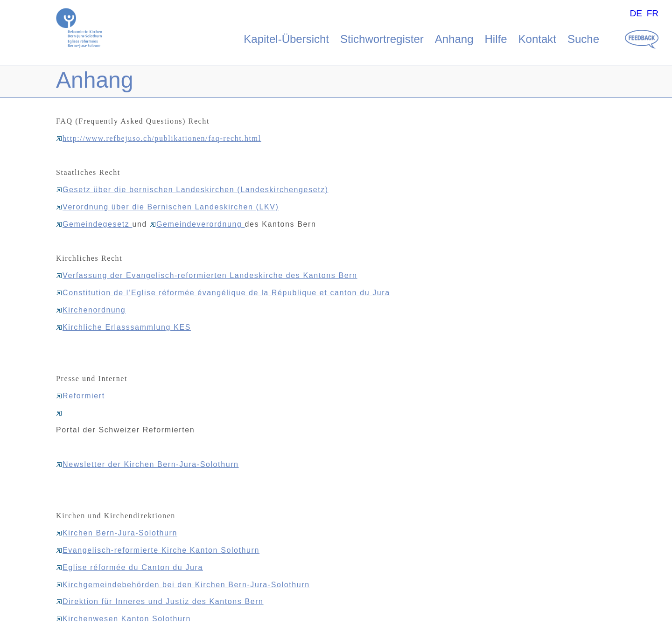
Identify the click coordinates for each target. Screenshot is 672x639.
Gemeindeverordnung (197, 224)
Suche (583, 39)
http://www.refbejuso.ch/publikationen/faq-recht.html (159, 138)
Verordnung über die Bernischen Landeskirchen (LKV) (167, 207)
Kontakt (537, 39)
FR (653, 13)
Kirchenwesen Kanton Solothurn (123, 619)
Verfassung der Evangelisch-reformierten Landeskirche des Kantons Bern (207, 275)
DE (636, 13)
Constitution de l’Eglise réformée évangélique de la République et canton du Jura (223, 293)
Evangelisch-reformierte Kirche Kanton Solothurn (158, 550)
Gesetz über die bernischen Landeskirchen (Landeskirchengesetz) (192, 190)
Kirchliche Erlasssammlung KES (123, 327)
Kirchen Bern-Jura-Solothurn (117, 533)
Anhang (454, 39)
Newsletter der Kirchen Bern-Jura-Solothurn (147, 464)
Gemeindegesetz (94, 224)
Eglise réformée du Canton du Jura (129, 567)
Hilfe (496, 39)
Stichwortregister (382, 39)
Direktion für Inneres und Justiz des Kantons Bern (160, 601)
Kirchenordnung (91, 310)
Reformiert (80, 396)
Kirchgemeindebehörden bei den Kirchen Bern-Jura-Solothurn (183, 585)
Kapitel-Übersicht (286, 39)
